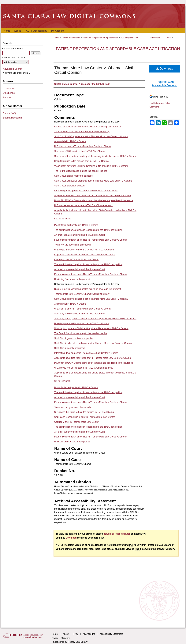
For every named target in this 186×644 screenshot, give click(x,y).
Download (165, 69)
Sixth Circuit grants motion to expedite (73, 176)
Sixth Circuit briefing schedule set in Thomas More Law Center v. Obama (91, 136)
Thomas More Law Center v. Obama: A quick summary (82, 132)
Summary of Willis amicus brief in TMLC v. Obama (80, 151)
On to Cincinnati (62, 219)
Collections (9, 88)
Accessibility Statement (111, 634)
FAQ (76, 634)
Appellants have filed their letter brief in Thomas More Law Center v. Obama (93, 196)
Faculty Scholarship (71, 38)
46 (137, 38)
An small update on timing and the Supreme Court (80, 235)
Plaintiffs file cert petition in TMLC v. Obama (76, 225)
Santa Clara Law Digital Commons (93, 16)
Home (56, 38)
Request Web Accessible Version (165, 84)
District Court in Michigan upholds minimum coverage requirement (88, 127)
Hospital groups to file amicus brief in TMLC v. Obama (81, 161)
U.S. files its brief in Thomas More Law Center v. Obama (83, 146)
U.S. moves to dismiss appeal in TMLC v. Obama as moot (83, 205)
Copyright (66, 638)
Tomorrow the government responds (73, 245)
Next (169, 38)
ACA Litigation (127, 38)
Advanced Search (13, 69)
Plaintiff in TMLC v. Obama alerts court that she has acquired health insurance (94, 200)
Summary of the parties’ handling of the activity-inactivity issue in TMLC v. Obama (95, 156)
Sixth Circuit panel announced (69, 186)
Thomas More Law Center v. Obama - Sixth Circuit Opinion (94, 70)
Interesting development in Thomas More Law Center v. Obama (86, 191)
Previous (156, 38)
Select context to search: (15, 57)
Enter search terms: (13, 49)
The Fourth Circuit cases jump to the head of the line (81, 171)
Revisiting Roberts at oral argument (72, 279)
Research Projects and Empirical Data (100, 38)
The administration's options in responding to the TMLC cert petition (88, 230)
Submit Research (12, 118)
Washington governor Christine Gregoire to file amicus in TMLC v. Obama (91, 166)
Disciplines (9, 93)
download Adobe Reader (117, 534)
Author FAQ (9, 113)
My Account (89, 634)
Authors (7, 97)
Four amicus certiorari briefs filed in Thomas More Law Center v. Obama (91, 240)
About (66, 634)
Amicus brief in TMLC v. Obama (70, 141)
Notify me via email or (16, 73)
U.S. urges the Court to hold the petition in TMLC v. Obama (84, 250)
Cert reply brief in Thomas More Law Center (76, 260)
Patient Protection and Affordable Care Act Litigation (118, 49)
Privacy (55, 638)
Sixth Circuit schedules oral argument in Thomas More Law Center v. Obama (93, 181)
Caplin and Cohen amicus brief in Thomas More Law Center (85, 255)
